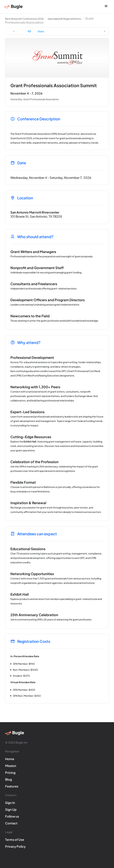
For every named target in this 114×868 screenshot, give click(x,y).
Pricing (10, 773)
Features (12, 786)
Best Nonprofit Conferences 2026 (24, 19)
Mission (11, 766)
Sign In (10, 803)
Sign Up (11, 809)
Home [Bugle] (10, 759)
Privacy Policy (15, 846)
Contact (11, 823)
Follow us (12, 816)
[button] (106, 6)
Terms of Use (15, 840)
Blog (9, 779)
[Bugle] (13, 7)
